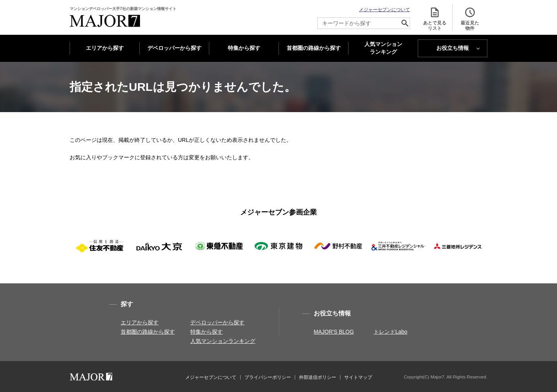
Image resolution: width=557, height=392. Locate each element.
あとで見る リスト (435, 19)
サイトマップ (358, 377)
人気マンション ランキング (383, 48)
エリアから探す (105, 48)
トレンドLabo (390, 332)
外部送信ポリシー (318, 377)
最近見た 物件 (470, 19)
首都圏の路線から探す (314, 48)
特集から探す (244, 48)
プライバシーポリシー (268, 377)
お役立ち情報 (453, 48)
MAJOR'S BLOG (334, 332)
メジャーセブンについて (384, 10)
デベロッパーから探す (174, 48)
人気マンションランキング (223, 341)
